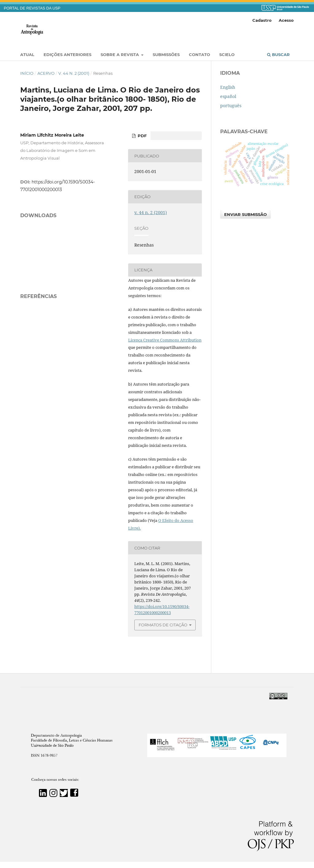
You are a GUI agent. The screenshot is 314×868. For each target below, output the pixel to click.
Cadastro (262, 20)
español (228, 96)
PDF (142, 136)
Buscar (278, 55)
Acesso (286, 20)
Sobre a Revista (120, 55)
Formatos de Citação (163, 625)
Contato (199, 55)
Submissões (166, 55)
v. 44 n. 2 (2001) (74, 73)
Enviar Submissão (245, 214)
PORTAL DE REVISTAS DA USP (32, 8)
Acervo (46, 73)
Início (27, 73)
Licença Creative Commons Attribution (165, 340)
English (228, 87)
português (231, 106)
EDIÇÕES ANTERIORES (67, 55)
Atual (27, 55)
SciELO (227, 55)
